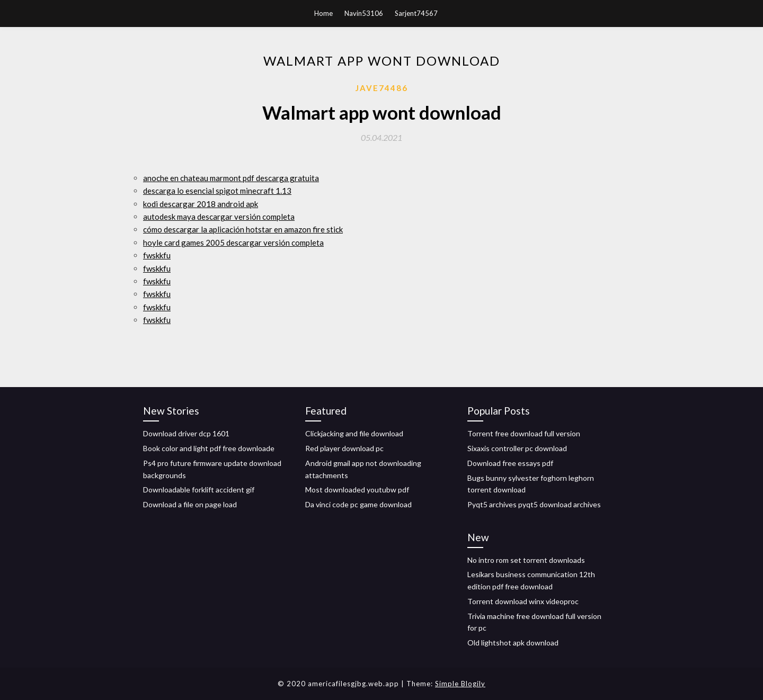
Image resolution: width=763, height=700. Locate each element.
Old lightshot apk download (513, 643)
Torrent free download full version (524, 433)
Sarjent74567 (416, 13)
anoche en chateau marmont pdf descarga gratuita (231, 178)
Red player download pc (344, 448)
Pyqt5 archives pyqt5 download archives (534, 504)
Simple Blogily (460, 684)
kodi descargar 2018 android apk (201, 204)
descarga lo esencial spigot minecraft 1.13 (217, 191)
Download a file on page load (190, 504)
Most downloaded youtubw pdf (357, 490)
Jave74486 (382, 88)
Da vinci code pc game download (358, 504)
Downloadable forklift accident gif (199, 490)
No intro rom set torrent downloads (526, 560)
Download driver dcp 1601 (186, 433)
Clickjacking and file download (354, 433)
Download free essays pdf (510, 463)
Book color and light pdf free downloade (209, 448)
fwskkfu (157, 255)
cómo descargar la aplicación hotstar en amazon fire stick (243, 229)
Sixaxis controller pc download (517, 448)
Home (323, 13)
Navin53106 (364, 13)
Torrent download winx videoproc (523, 601)
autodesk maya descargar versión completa (219, 217)
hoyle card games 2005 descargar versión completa (233, 243)
